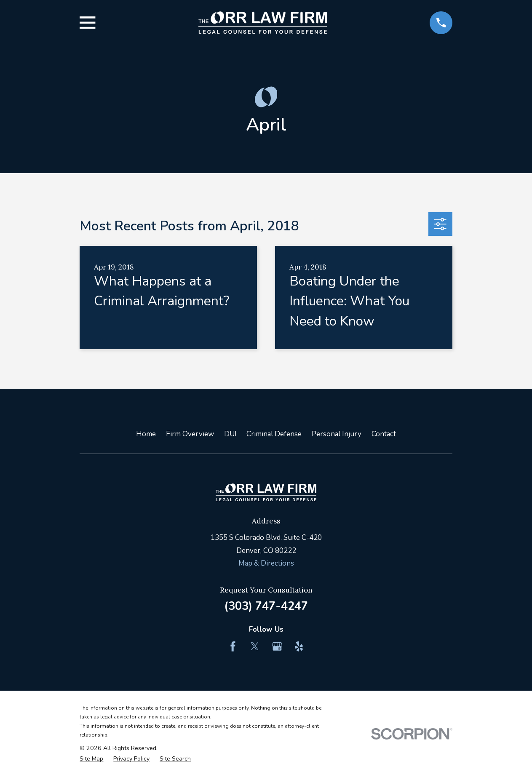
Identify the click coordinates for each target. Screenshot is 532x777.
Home (146, 434)
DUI (230, 434)
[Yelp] (299, 646)
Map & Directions (266, 563)
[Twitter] (255, 646)
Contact (384, 434)
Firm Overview (190, 434)
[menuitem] (91, 759)
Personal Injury (337, 434)
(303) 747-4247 (266, 606)
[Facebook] (233, 646)
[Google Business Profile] (277, 646)
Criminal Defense (274, 434)
